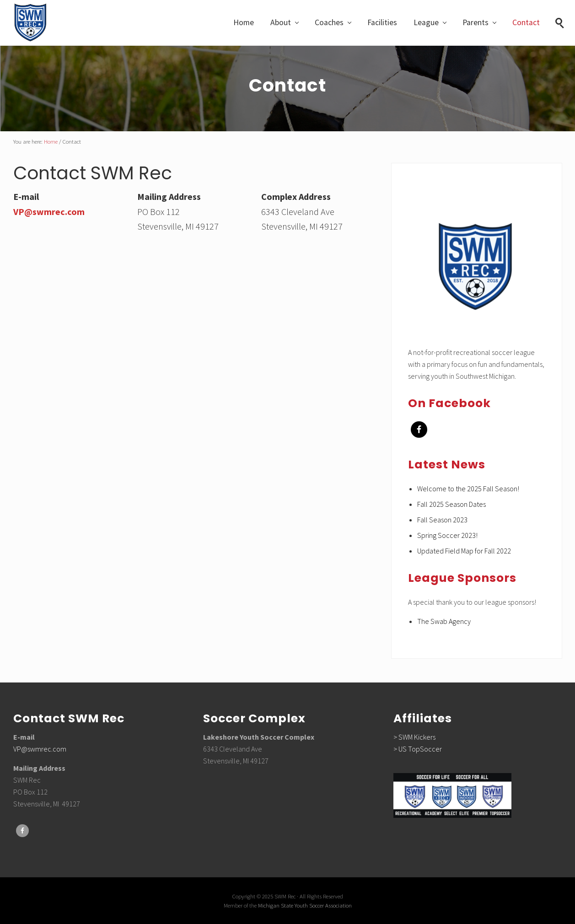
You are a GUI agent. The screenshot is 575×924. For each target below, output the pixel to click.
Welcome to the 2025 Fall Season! (468, 489)
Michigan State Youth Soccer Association (305, 905)
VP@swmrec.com (49, 212)
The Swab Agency (444, 621)
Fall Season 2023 (442, 520)
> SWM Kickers (414, 737)
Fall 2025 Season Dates (451, 504)
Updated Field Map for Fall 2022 (464, 551)
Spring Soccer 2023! (447, 535)
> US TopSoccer (418, 749)
